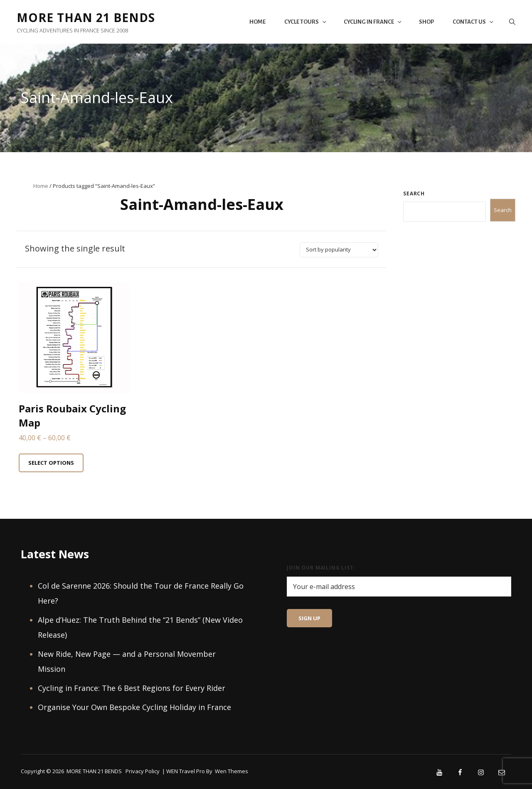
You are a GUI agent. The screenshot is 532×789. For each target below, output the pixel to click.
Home (257, 22)
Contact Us (474, 22)
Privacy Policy (143, 771)
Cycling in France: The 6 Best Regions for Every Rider (132, 688)
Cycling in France (373, 22)
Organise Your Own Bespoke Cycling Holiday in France (134, 707)
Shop (426, 22)
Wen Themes (232, 771)
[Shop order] (339, 250)
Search (414, 194)
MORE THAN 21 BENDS (86, 17)
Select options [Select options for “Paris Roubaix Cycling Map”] (51, 463)
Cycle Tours (306, 22)
